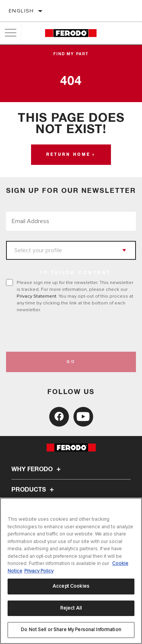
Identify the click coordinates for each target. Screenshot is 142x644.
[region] (71, 571)
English (21, 11)
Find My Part (71, 54)
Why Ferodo (37, 469)
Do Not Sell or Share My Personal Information (71, 630)
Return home (68, 155)
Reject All (71, 608)
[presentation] (69, 332)
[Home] (71, 33)
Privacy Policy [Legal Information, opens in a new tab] (39, 571)
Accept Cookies (71, 586)
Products (34, 490)
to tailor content (75, 273)
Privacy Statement (37, 296)
